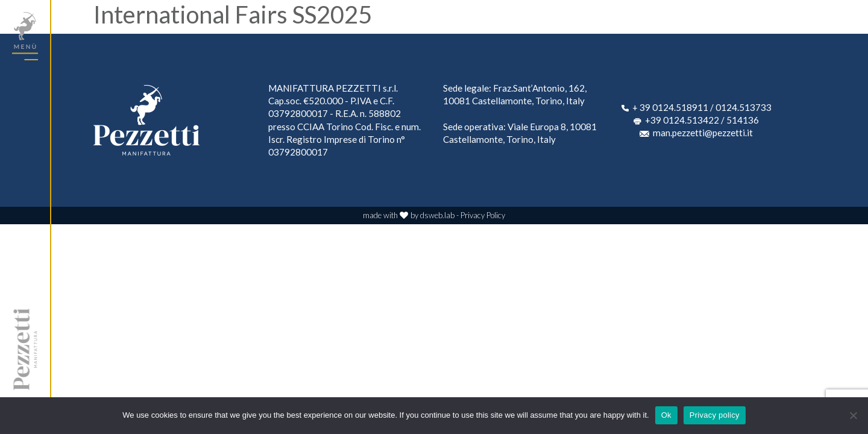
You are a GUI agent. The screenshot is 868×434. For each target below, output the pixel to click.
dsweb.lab (437, 215)
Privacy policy (715, 415)
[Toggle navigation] (25, 36)
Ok (666, 415)
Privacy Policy (483, 215)
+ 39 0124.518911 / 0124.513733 (702, 107)
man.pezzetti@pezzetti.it (703, 133)
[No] (853, 415)
